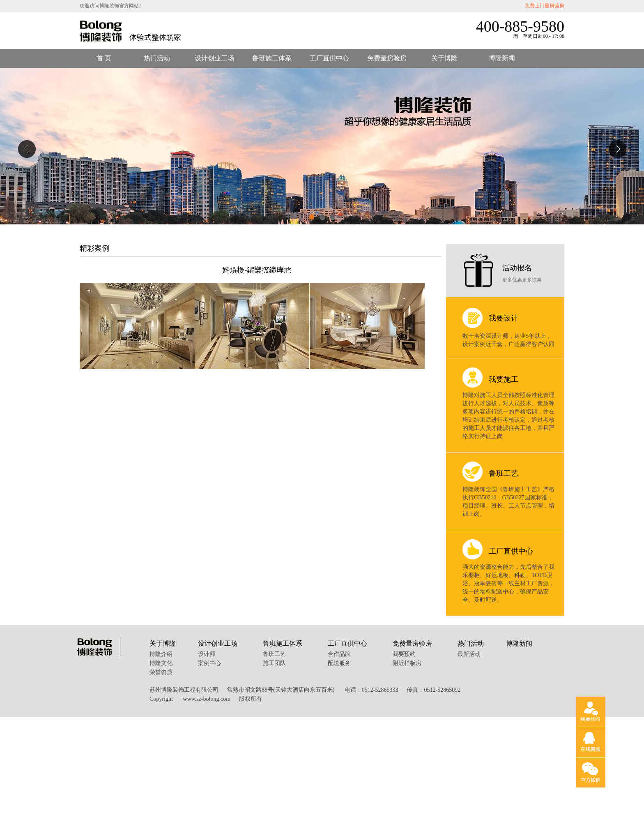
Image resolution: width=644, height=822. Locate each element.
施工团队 (274, 663)
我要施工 (504, 379)
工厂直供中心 (329, 58)
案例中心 (209, 663)
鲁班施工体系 (272, 58)
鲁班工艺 (504, 473)
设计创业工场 (214, 58)
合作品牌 (339, 654)
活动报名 (517, 268)
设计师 (207, 654)
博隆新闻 (502, 58)
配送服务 (339, 663)
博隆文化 (161, 663)
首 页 (104, 58)
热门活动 (157, 58)
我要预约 (404, 654)
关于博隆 (444, 58)
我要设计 (504, 318)
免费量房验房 (387, 58)
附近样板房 (407, 663)
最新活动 (469, 654)
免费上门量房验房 (545, 6)
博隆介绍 (161, 654)
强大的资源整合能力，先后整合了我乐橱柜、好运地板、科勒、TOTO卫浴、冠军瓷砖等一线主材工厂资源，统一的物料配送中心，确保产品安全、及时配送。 (508, 583)
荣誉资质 (161, 672)
